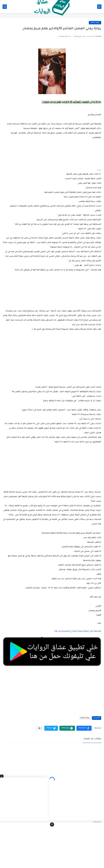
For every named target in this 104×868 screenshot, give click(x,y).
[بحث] (5, 7)
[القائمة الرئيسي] (99, 7)
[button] (84, 728)
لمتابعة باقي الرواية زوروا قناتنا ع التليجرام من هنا (78, 631)
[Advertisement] (52, 363)
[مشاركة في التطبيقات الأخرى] (39, 728)
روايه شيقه (95, 23)
